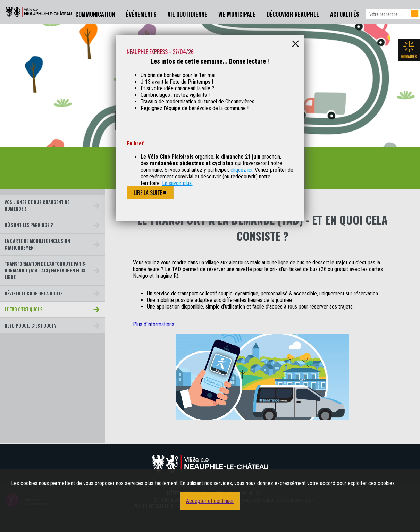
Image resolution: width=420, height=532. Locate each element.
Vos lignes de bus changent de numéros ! (37, 205)
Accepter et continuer (210, 501)
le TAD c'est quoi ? (24, 309)
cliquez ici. (242, 170)
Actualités (345, 14)
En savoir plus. (177, 183)
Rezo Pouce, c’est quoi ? (31, 326)
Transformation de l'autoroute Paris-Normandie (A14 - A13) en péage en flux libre (46, 271)
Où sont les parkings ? (29, 225)
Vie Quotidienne (187, 14)
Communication (95, 14)
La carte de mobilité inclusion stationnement (37, 244)
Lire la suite (148, 193)
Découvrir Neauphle (293, 14)
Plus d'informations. (154, 324)
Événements (141, 14)
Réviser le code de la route (33, 293)
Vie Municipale (237, 14)
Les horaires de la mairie (409, 50)
